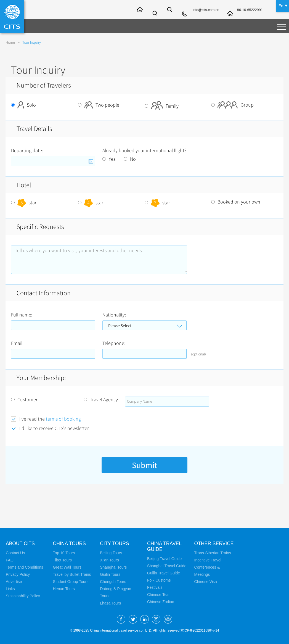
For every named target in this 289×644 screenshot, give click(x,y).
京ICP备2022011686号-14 (200, 630)
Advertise (14, 582)
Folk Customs (159, 580)
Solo (23, 105)
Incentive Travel (208, 560)
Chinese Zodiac (161, 602)
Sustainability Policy (23, 596)
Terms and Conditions (24, 567)
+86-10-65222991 (246, 10)
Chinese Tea (158, 595)
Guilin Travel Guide (164, 573)
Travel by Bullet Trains (72, 574)
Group (232, 105)
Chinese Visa (206, 582)
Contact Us (15, 553)
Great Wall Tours (67, 567)
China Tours (70, 543)
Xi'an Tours (109, 560)
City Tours (115, 543)
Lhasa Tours (110, 603)
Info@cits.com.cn (200, 10)
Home (10, 42)
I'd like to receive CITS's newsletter (54, 428)
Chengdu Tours (113, 582)
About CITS (21, 543)
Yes (109, 159)
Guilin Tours (110, 574)
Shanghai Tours (113, 567)
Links (10, 589)
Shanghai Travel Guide (167, 566)
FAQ (10, 560)
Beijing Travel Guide (164, 559)
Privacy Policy (18, 574)
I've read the (50, 419)
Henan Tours (64, 589)
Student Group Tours (71, 582)
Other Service (215, 543)
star (24, 203)
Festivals (155, 587)
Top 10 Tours (64, 553)
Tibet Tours (62, 560)
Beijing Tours (111, 553)
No (130, 159)
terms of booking (63, 419)
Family (162, 106)
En (281, 6)
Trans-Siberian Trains (213, 553)
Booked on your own (236, 202)
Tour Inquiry (32, 42)
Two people (99, 105)
